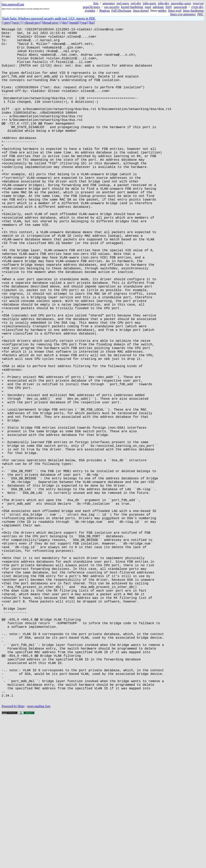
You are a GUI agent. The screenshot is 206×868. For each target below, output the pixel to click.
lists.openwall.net (13, 4)
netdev (162, 11)
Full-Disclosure (121, 11)
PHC (200, 14)
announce (109, 3)
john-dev (164, 3)
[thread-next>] (51, 23)
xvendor (90, 11)
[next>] (17, 23)
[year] (84, 23)
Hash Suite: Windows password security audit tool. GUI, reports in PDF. (49, 18)
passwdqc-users (181, 3)
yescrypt (198, 3)
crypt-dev (197, 7)
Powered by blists (13, 856)
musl (148, 7)
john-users (150, 3)
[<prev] (6, 23)
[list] (92, 23)
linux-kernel (141, 11)
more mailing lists (39, 856)
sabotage (158, 7)
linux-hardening (193, 11)
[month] (74, 23)
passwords (181, 7)
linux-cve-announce (183, 14)
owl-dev (136, 3)
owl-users (123, 3)
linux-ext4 (175, 11)
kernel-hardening (132, 7)
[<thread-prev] (32, 23)
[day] (65, 23)
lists (96, 3)
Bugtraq (105, 11)
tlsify (169, 7)
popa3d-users (91, 7)
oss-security (112, 7)
